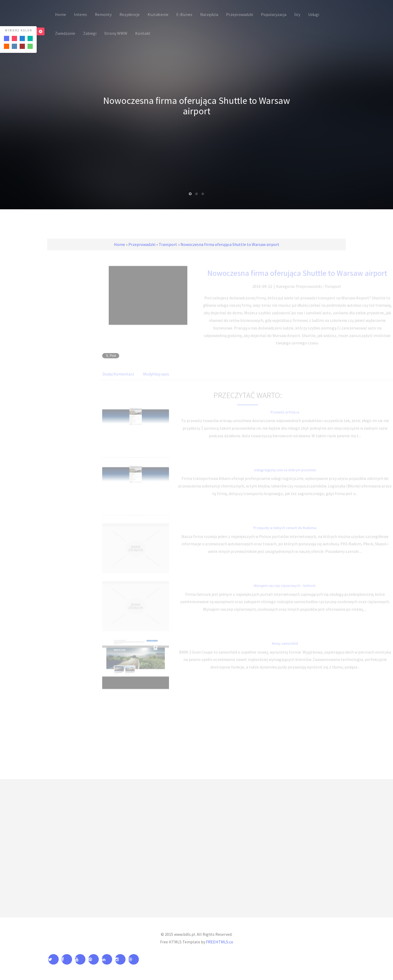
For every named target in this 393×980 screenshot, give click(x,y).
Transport (168, 244)
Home (119, 244)
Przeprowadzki (142, 244)
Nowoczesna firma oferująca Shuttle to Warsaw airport (230, 244)
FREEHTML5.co (220, 942)
